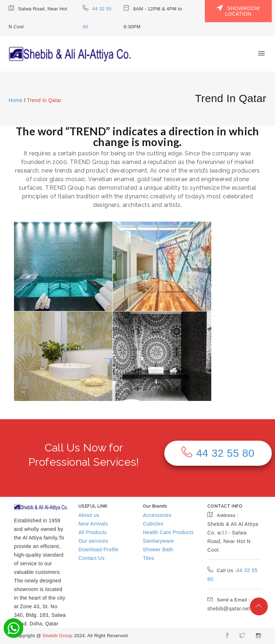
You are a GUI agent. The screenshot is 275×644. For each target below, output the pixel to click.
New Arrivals (93, 524)
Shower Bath (158, 549)
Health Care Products (168, 532)
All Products (93, 532)
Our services (93, 541)
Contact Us (91, 558)
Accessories (157, 515)
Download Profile (98, 549)
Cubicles (153, 524)
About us (89, 515)
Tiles (148, 558)
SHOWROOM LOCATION (238, 11)
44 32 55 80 (218, 453)
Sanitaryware (158, 541)
